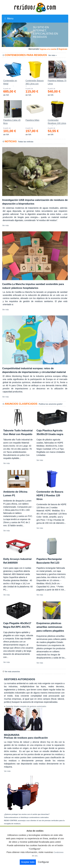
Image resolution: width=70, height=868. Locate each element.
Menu (9, 19)
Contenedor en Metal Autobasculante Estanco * (10, 83)
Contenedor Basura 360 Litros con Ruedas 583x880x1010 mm (34, 83)
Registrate (63, 49)
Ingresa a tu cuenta (48, 49)
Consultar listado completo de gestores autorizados (26, 706)
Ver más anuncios (12, 672)
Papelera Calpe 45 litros (12, 122)
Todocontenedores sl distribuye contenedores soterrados (26, 817)
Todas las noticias (26, 142)
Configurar (43, 862)
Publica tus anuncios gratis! (51, 404)
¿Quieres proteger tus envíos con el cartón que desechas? (27, 814)
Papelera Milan (32, 120)
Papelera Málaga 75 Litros (57, 82)
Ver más (5, 225)
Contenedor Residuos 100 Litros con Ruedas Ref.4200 (57, 122)
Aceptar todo (28, 862)
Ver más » (52, 55)
